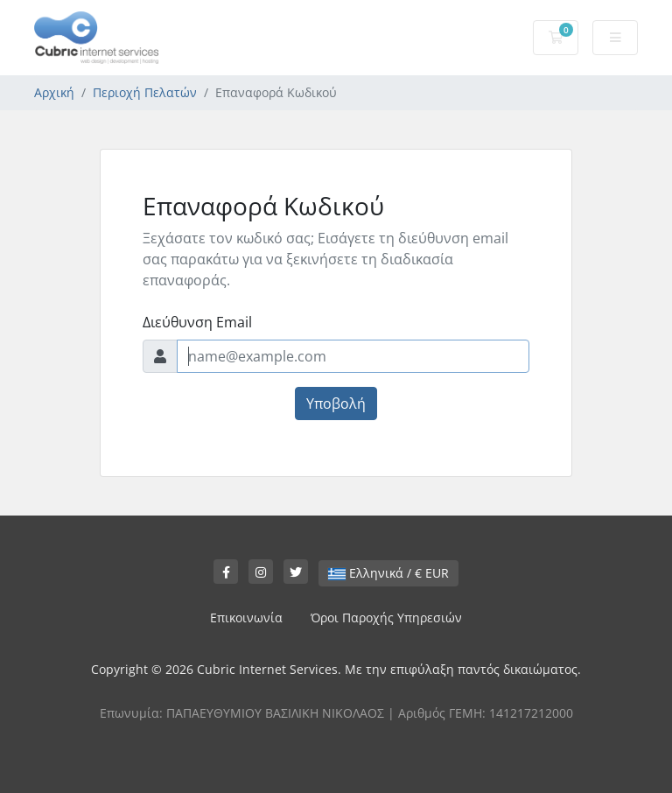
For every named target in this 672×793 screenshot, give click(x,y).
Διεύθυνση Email (197, 322)
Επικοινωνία (246, 618)
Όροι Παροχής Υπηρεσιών (386, 618)
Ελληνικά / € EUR (388, 573)
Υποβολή (336, 404)
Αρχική (54, 92)
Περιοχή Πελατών (145, 92)
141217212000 (531, 713)
